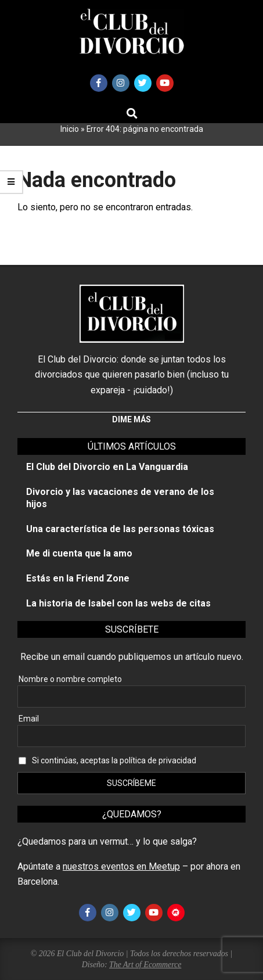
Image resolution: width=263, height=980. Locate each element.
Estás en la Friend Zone (78, 578)
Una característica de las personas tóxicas (120, 529)
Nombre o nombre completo (70, 679)
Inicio (70, 129)
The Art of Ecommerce (145, 965)
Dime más (131, 419)
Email (29, 719)
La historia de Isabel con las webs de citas (118, 603)
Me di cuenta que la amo (79, 553)
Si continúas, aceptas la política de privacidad (114, 760)
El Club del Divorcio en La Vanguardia (107, 467)
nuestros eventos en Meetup (121, 866)
